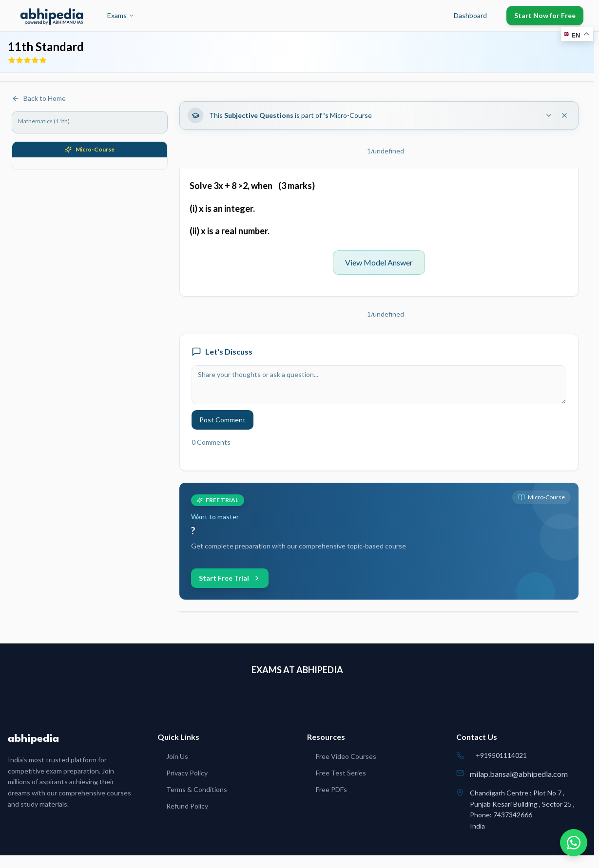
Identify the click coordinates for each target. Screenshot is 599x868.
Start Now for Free (545, 15)
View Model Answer (379, 262)
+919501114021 (501, 755)
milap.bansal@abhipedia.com (519, 774)
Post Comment (222, 420)
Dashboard (470, 15)
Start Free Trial (230, 578)
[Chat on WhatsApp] (574, 843)
